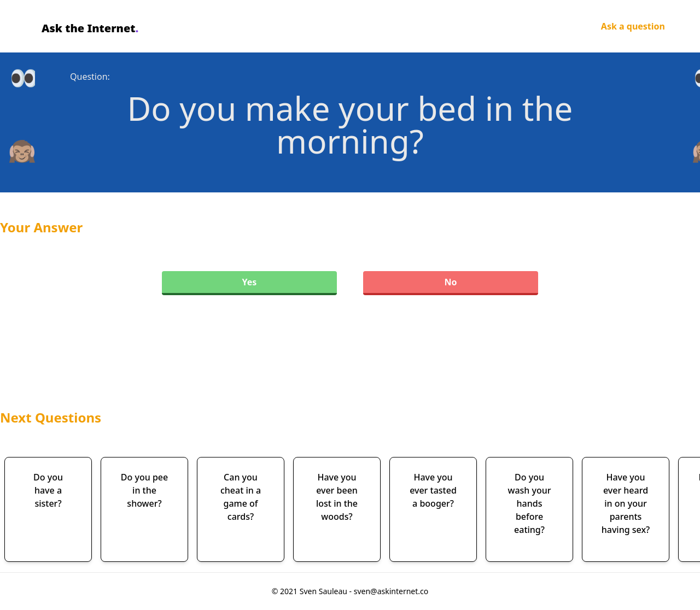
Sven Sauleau (325, 591)
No (450, 282)
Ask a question (633, 26)
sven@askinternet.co (391, 591)
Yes (250, 282)
